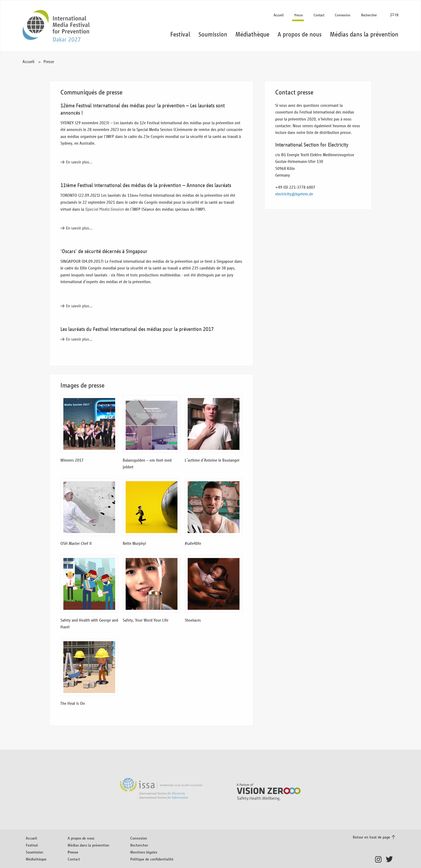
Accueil (279, 15)
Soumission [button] (213, 34)
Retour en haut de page (371, 837)
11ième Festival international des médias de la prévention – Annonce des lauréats (146, 185)
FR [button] (397, 15)
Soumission (35, 852)
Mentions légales (144, 852)
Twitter (391, 859)
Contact (319, 15)
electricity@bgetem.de (294, 194)
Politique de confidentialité (152, 859)
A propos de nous (81, 838)
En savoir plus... (79, 162)
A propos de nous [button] (300, 34)
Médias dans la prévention (88, 845)
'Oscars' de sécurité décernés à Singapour (104, 251)
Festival (32, 845)
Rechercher (369, 15)
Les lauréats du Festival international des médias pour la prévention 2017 (137, 329)
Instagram (380, 859)
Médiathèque (36, 859)
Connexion (343, 15)
